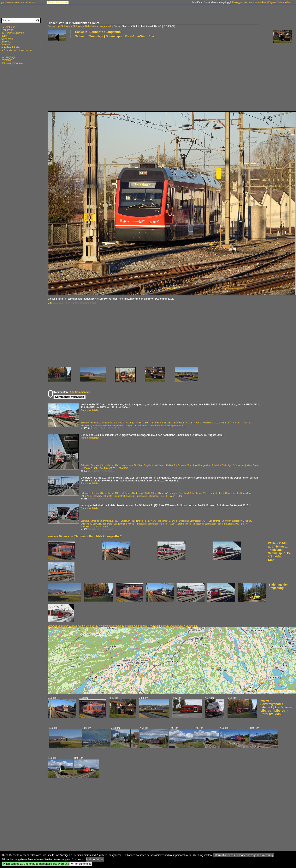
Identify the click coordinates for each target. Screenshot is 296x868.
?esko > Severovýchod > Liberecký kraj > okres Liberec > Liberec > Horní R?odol (276, 707)
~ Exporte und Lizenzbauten (17, 50)
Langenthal (105, 26)
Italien (5, 36)
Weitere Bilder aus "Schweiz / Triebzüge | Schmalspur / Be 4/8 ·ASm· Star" (279, 551)
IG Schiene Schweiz (13, 33)
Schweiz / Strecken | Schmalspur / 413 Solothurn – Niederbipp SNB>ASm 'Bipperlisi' (124, 493)
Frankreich (7, 30)
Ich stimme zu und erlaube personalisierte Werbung (36, 864)
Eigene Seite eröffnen (280, 2)
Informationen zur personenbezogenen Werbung (243, 855)
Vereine (6, 45)
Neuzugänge (8, 57)
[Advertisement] (154, 74)
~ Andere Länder (11, 47)
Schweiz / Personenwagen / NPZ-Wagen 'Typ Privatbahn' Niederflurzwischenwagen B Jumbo (139, 426)
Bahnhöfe (90, 26)
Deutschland (8, 27)
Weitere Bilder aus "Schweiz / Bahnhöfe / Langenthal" (85, 536)
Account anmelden (255, 2)
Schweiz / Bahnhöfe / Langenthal (98, 32)
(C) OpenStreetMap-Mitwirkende (276, 691)
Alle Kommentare (80, 392)
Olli (50, 303)
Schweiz (78, 26)
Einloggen (238, 2)
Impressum (62, 2)
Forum (51, 2)
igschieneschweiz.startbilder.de (18, 2)
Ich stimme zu (81, 864)
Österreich (7, 39)
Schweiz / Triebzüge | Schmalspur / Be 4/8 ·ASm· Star (115, 36)
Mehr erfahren (95, 859)
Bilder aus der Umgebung (278, 586)
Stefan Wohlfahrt (90, 410)
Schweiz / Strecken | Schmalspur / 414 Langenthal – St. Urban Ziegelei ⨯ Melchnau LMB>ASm (129, 465)
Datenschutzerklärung (12, 63)
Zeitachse (7, 60)
